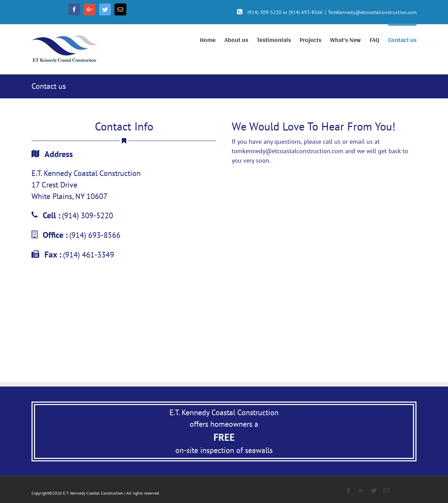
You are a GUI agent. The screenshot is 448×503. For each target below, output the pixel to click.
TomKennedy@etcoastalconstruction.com (372, 12)
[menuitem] (212, 39)
